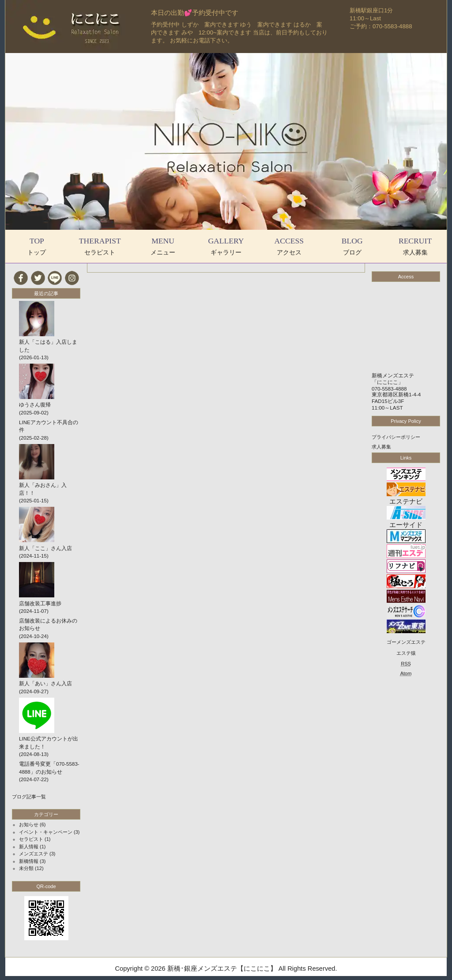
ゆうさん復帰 (35, 405)
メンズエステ (34, 854)
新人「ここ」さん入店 (45, 548)
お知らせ (29, 824)
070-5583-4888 (389, 389)
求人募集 (381, 447)
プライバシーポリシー (396, 437)
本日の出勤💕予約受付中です (195, 13)
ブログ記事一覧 (29, 797)
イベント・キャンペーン (46, 832)
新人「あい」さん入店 (45, 684)
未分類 (26, 868)
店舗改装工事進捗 (40, 604)
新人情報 (29, 847)
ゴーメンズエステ (406, 642)
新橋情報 (29, 861)
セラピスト (31, 839)
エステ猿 (406, 653)
